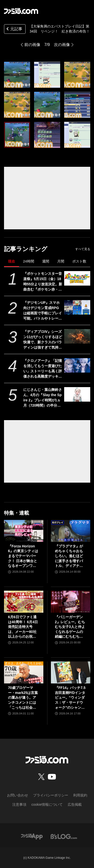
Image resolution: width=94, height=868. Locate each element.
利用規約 (80, 795)
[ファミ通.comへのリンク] (21, 11)
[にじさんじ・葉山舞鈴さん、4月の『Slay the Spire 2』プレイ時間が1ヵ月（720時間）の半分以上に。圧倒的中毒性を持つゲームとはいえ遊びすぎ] (77, 394)
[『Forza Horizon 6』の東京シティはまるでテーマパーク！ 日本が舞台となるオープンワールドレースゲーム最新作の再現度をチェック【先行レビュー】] (24, 531)
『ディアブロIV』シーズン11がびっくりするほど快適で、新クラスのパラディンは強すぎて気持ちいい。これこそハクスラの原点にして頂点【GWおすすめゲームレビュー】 (43, 340)
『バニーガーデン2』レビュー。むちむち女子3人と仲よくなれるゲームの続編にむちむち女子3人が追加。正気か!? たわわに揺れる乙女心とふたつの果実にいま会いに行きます (70, 627)
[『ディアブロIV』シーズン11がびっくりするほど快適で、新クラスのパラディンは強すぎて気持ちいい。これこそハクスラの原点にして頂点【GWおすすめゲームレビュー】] (77, 336)
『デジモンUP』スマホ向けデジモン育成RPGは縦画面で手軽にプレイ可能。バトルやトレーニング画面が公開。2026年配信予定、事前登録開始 (43, 311)
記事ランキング (26, 249)
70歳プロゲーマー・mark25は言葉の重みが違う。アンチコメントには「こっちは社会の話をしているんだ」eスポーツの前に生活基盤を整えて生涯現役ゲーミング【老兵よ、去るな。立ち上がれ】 (23, 698)
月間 (61, 261)
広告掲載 (75, 804)
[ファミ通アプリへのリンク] (32, 836)
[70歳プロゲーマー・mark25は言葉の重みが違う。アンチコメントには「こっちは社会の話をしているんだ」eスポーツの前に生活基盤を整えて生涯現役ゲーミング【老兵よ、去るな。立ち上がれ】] (24, 672)
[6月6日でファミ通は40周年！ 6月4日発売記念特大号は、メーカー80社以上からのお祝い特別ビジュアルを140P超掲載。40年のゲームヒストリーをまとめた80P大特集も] (24, 602)
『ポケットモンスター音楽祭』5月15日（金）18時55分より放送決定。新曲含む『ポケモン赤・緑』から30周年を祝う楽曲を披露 (43, 282)
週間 (46, 261)
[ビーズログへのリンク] (64, 836)
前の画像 (32, 45)
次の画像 (62, 45)
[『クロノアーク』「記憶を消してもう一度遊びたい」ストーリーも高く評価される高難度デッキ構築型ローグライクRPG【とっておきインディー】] (77, 365)
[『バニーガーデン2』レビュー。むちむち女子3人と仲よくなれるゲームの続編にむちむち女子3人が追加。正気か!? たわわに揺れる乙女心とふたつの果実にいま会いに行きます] (71, 602)
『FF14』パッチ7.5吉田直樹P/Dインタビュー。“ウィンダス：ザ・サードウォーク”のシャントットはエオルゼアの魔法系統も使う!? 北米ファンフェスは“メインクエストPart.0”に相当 (70, 698)
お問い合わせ (18, 795)
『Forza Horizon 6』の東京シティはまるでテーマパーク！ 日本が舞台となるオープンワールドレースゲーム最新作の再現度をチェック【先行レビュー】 (23, 556)
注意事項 (19, 804)
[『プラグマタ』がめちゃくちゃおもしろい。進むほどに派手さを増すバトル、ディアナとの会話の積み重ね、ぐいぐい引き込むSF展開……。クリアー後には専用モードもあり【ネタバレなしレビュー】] (71, 531)
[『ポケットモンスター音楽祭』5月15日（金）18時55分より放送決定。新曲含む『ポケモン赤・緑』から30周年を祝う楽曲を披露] (77, 278)
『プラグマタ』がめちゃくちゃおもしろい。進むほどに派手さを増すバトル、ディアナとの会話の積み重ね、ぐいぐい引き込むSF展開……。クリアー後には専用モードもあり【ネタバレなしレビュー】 (69, 556)
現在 (12, 261)
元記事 (14, 29)
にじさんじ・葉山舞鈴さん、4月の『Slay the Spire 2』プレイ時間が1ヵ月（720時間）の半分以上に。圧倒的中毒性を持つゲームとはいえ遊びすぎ (43, 398)
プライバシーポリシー (51, 795)
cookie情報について (47, 804)
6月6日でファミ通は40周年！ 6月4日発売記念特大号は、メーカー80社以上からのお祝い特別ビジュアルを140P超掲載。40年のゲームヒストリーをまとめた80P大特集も (24, 627)
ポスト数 (79, 261)
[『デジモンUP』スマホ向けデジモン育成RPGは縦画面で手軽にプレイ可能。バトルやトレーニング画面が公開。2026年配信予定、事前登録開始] (77, 307)
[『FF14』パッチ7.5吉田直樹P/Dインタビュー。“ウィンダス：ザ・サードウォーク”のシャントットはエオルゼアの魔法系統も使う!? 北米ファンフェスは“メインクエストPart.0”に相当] (71, 672)
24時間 (29, 261)
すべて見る (83, 249)
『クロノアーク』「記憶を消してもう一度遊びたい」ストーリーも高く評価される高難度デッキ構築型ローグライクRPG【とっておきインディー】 (43, 369)
